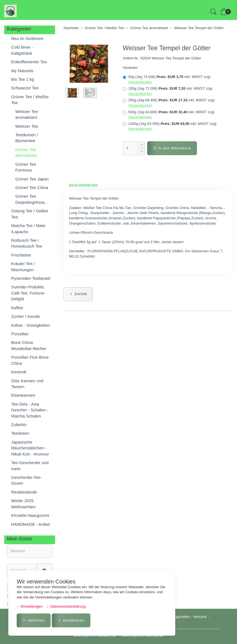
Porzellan (20, 334)
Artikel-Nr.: (131, 58)
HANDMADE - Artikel (31, 524)
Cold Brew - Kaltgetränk (22, 50)
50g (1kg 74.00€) (167, 79)
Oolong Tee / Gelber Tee (30, 214)
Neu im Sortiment (27, 38)
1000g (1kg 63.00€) (170, 126)
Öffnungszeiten (178, 617)
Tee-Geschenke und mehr (30, 466)
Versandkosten (140, 82)
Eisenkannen (23, 395)
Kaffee (17, 308)
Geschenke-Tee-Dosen (26, 480)
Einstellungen (30, 606)
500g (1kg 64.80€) (169, 115)
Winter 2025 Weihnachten (23, 504)
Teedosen (20, 433)
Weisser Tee (27, 126)
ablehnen (34, 620)
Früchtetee (21, 255)
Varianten (130, 68)
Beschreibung (84, 185)
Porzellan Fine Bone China (30, 360)
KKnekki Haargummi (30, 515)
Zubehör (19, 425)
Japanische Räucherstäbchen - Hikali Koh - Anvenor (30, 448)
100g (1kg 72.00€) (168, 91)
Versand (200, 617)
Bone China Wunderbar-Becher (29, 345)
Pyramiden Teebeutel (31, 278)
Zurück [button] (78, 294)
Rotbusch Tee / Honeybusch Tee (27, 243)
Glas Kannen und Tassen (27, 384)
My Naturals (22, 71)
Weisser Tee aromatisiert (27, 114)
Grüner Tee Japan (32, 179)
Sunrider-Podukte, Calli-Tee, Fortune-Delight (28, 293)
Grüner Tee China (32, 188)
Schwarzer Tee (25, 88)
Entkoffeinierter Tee (29, 62)
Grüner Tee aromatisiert (26, 152)
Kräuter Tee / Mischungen (23, 266)
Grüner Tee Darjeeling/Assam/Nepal (34, 199)
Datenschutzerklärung (66, 606)
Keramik (19, 372)
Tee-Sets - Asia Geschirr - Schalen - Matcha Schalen (30, 410)
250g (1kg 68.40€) (169, 103)
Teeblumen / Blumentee (27, 138)
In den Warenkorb (172, 148)
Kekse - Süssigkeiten (31, 325)
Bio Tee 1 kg (23, 79)
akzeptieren (71, 620)
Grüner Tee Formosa (26, 167)
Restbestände (24, 492)
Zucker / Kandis (26, 316)
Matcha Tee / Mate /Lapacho (28, 228)
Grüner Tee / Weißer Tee (30, 100)
